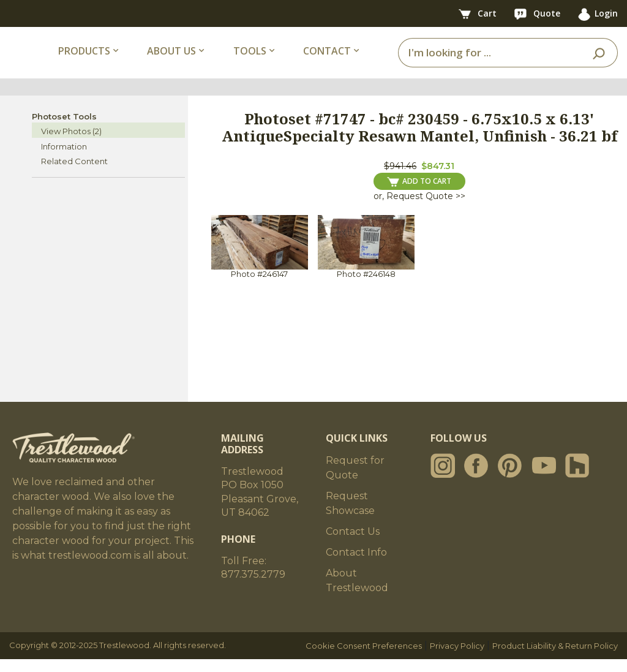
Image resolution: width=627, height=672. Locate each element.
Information (64, 159)
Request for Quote (355, 481)
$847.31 (438, 179)
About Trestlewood (357, 593)
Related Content (74, 174)
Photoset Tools (64, 129)
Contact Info (356, 565)
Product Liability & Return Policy (555, 659)
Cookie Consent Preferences (364, 659)
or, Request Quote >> (419, 209)
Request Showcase (350, 516)
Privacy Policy (457, 659)
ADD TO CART (419, 194)
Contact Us (353, 544)
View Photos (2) (71, 144)
